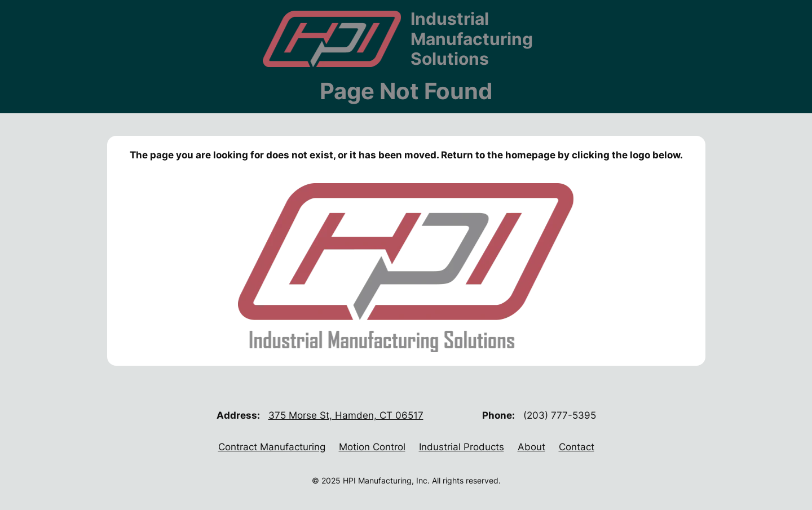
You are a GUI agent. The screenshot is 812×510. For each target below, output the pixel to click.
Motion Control (372, 447)
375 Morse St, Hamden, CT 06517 (346, 415)
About (531, 447)
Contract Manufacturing (272, 447)
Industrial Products (462, 447)
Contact (577, 447)
